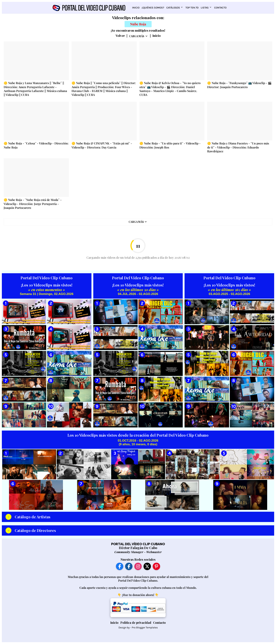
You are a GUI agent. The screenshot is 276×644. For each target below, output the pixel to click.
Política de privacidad (136, 623)
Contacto (220, 8)
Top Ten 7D (192, 8)
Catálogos (173, 8)
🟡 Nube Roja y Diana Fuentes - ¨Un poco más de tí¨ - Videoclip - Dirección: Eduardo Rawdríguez (238, 147)
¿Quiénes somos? (153, 8)
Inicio (136, 8)
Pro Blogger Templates (145, 628)
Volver (120, 36)
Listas (205, 8)
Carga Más (137, 36)
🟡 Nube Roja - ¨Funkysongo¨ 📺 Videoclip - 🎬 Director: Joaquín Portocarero (239, 85)
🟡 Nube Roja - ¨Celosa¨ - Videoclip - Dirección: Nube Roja (36, 145)
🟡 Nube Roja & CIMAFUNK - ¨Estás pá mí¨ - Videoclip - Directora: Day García (102, 145)
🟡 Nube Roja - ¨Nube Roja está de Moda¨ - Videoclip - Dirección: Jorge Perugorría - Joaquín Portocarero (33, 204)
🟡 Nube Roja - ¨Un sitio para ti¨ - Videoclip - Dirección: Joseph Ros (170, 145)
